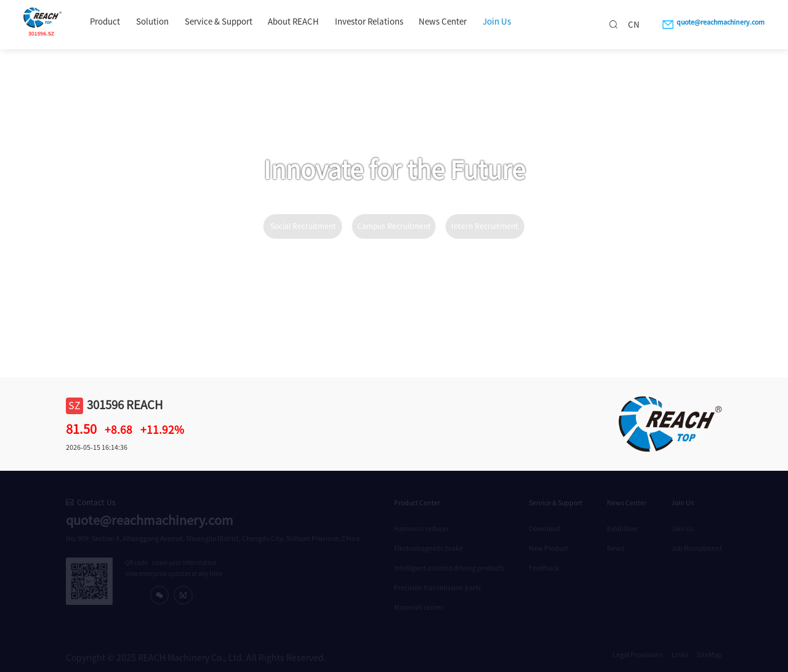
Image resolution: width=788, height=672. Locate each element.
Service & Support (219, 22)
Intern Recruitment (485, 226)
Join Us (497, 22)
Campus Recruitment (394, 226)
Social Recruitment (303, 226)
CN (634, 25)
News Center (443, 22)
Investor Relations (369, 22)
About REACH (293, 22)
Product (105, 22)
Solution (152, 22)
